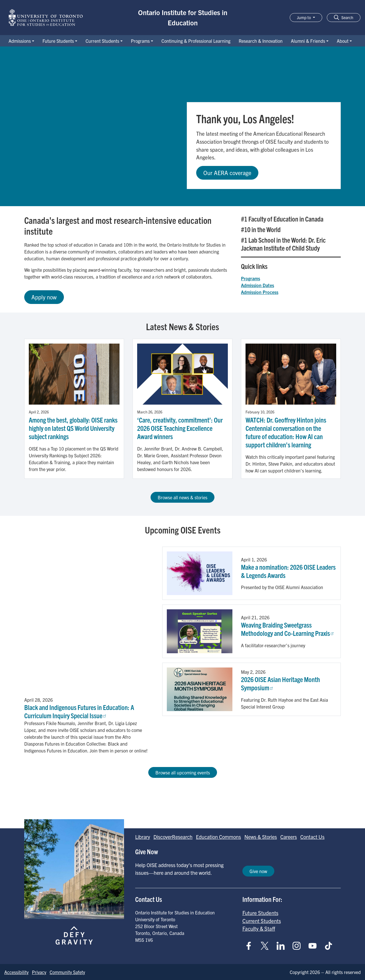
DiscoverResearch (173, 837)
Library (143, 837)
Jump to (304, 17)
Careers (289, 837)
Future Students (58, 41)
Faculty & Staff (259, 928)
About (343, 41)
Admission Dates (257, 285)
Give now (258, 871)
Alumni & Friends (308, 41)
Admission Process (260, 292)
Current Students (102, 41)
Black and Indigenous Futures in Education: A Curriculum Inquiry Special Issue (79, 711)
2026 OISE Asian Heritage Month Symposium (280, 683)
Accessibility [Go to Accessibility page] (16, 972)
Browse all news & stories (182, 497)
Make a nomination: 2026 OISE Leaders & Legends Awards (288, 571)
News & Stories (261, 837)
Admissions (20, 41)
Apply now (44, 297)
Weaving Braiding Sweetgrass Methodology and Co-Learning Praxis (288, 629)
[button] (344, 18)
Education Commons (218, 837)
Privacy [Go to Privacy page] (39, 972)
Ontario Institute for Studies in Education (183, 17)
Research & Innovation (261, 41)
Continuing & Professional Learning (196, 41)
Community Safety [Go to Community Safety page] (67, 972)
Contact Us (312, 837)
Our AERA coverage (227, 173)
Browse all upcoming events (183, 772)
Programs (140, 41)
